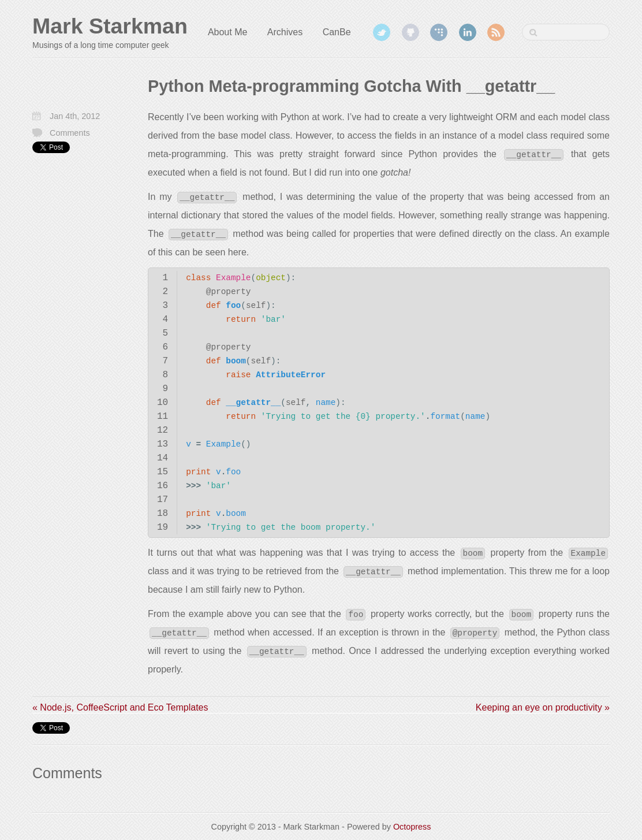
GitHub (410, 32)
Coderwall (439, 32)
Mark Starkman (110, 26)
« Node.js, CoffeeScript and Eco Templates (120, 707)
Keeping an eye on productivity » (543, 707)
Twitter (382, 32)
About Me (227, 32)
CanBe (337, 32)
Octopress (412, 827)
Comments (70, 133)
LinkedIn (468, 32)
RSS (496, 32)
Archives (285, 32)
